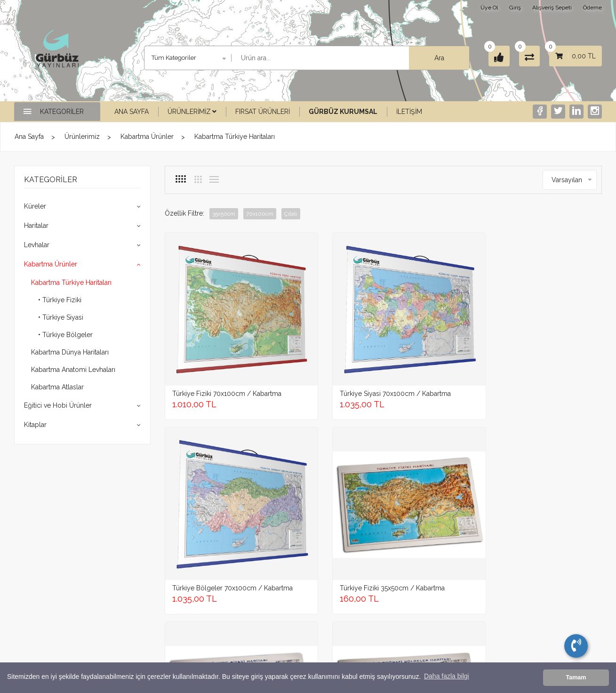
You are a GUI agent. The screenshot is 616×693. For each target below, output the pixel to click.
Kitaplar (35, 425)
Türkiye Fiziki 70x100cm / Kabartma (212, 342)
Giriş (515, 8)
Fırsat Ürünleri (263, 112)
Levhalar (37, 245)
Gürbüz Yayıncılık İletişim (375, 573)
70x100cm (263, 214)
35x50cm (225, 214)
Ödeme (592, 8)
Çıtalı (295, 214)
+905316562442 (72, 586)
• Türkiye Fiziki (60, 300)
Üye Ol (489, 8)
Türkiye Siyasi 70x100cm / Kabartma (325, 342)
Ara (431, 58)
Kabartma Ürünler (147, 137)
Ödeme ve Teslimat (279, 622)
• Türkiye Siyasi (61, 317)
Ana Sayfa (132, 112)
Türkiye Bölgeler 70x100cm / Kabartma (432, 342)
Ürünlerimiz (192, 112)
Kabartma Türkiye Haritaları (235, 137)
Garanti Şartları (273, 585)
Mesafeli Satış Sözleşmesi (288, 610)
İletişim (409, 112)
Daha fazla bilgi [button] (447, 677)
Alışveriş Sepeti (552, 8)
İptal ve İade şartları (279, 598)
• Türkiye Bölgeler (65, 335)
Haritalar (36, 226)
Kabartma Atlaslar (57, 387)
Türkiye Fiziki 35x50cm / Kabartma (548, 342)
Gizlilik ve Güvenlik (279, 573)
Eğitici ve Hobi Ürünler (58, 405)
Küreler (35, 206)
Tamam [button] (576, 677)
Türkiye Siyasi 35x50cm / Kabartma (210, 488)
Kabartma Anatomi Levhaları (73, 370)
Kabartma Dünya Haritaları (70, 352)
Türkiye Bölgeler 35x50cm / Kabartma (325, 488)
